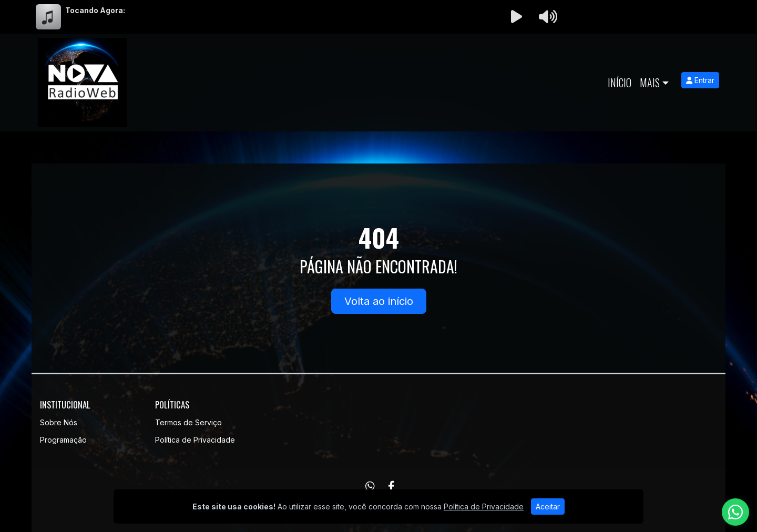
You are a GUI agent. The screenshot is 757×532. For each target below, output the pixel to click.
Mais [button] (650, 83)
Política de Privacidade (195, 440)
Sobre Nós (59, 422)
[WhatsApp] (370, 486)
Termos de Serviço (188, 422)
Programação (63, 440)
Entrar (700, 80)
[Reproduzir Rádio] (516, 17)
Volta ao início (379, 301)
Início (620, 83)
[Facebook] (391, 486)
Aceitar (548, 507)
